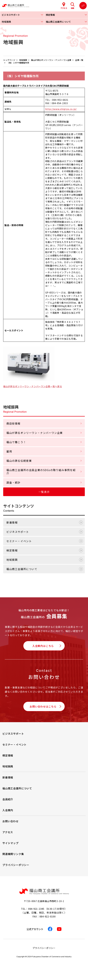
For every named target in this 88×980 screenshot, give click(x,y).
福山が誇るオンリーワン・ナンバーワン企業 (35, 433)
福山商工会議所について (22, 569)
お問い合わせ (10, 821)
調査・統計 (13, 482)
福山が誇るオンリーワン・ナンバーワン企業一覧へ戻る (33, 386)
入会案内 (8, 810)
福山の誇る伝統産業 (19, 461)
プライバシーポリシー (16, 865)
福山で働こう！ (16, 442)
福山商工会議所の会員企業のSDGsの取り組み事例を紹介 (41, 472)
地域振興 (12, 560)
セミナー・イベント (19, 541)
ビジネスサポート (18, 532)
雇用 (9, 451)
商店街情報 (13, 423)
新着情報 (12, 522)
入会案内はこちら (43, 646)
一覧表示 (44, 492)
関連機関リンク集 (13, 854)
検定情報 (12, 550)
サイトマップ (10, 843)
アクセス (8, 832)
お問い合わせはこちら (43, 706)
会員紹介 (8, 799)
